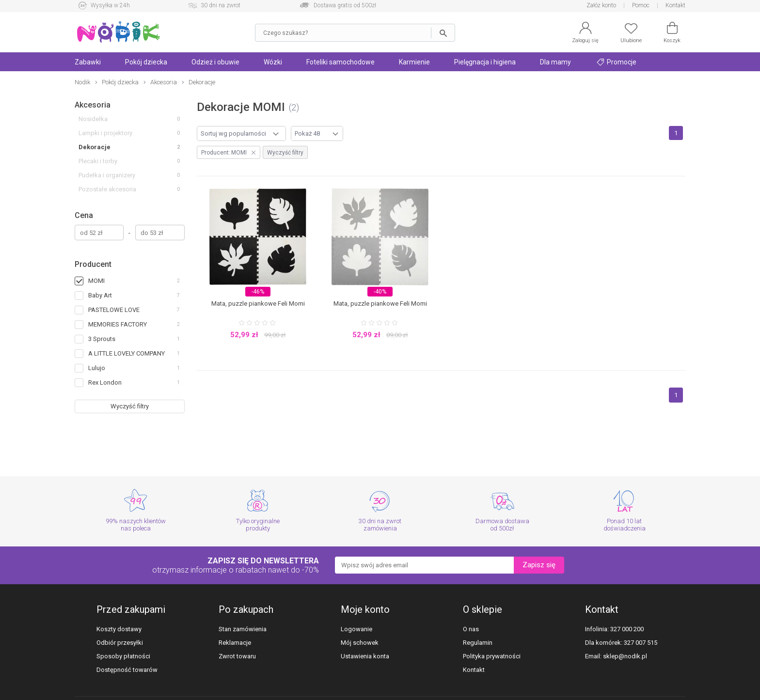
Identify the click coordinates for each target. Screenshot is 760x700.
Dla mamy (555, 62)
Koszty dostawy (119, 629)
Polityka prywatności (492, 656)
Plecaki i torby (98, 161)
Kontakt (675, 5)
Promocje (617, 62)
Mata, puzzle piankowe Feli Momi (258, 303)
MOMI (96, 281)
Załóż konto (601, 5)
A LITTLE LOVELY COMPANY (127, 353)
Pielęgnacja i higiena (485, 62)
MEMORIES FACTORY (118, 324)
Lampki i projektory (105, 133)
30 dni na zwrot (221, 5)
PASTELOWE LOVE (114, 310)
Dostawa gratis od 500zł (345, 5)
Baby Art (100, 295)
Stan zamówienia (243, 629)
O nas (471, 629)
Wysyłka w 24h (110, 5)
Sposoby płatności (123, 656)
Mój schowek (360, 643)
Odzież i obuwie (215, 62)
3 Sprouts (102, 339)
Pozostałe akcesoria (107, 189)
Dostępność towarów (127, 670)
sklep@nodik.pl (625, 656)
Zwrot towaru (237, 656)
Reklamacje (235, 643)
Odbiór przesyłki (120, 643)
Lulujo (97, 368)
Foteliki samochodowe (340, 62)
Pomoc (641, 5)
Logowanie (356, 629)
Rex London (105, 382)
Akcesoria (93, 105)
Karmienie (414, 62)
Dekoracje (95, 147)
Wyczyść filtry (130, 406)
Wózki (273, 62)
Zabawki (88, 62)
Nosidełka (93, 119)
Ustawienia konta (365, 656)
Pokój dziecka (146, 62)
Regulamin (478, 643)
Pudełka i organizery (107, 175)
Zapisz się (539, 565)
